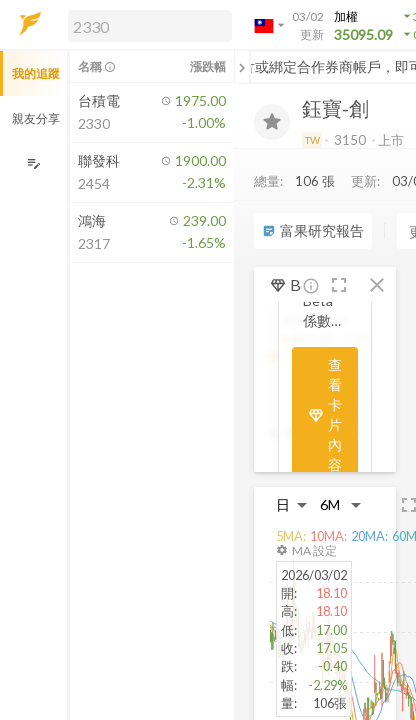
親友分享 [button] (36, 118)
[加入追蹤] (272, 122)
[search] (150, 26)
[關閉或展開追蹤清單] (242, 67)
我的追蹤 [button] (36, 73)
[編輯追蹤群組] (33, 163)
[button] (146, 25)
